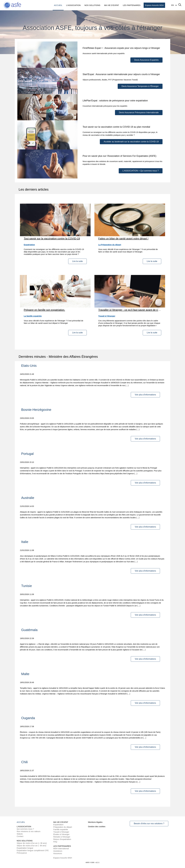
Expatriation (58, 825)
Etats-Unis (29, 366)
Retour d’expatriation (62, 839)
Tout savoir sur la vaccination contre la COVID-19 (52, 239)
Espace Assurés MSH (63, 858)
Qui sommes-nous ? (25, 829)
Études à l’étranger (61, 834)
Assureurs (58, 853)
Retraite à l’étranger (62, 837)
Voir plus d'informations (145, 395)
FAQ (55, 842)
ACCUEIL (21, 822)
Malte (25, 674)
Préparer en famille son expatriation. (44, 310)
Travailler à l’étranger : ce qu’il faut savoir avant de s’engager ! (130, 310)
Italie (25, 542)
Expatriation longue (25, 848)
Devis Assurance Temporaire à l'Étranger (140, 86)
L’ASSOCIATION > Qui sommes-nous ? (141, 171)
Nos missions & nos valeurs (29, 831)
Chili (24, 762)
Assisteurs (58, 851)
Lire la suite (77, 261)
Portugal (27, 454)
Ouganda (28, 718)
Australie (28, 498)
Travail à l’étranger (61, 832)
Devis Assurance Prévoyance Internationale (139, 112)
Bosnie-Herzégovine (36, 410)
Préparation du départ (63, 827)
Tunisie (27, 586)
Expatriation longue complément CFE (33, 850)
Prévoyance (22, 853)
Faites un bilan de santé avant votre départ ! (123, 239)
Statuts (20, 834)
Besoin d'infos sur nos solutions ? (149, 824)
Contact (20, 836)
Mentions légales (95, 822)
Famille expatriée (61, 829)
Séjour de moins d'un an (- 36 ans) (31, 846)
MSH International (61, 848)
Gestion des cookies (97, 826)
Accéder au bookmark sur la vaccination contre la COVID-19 (131, 142)
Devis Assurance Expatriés (146, 60)
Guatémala (29, 630)
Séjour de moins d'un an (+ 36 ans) (32, 843)
